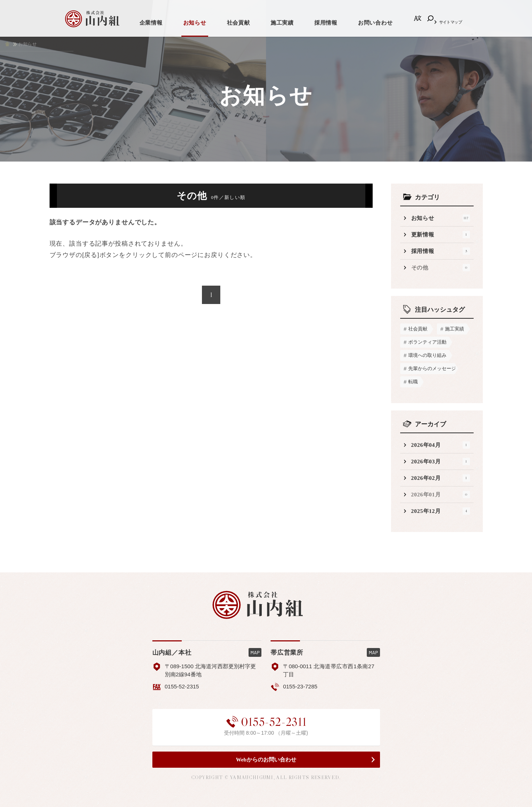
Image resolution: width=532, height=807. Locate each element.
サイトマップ (451, 22)
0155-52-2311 (266, 722)
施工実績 (282, 23)
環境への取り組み (427, 355)
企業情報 (151, 23)
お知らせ (195, 23)
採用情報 (326, 23)
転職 (413, 382)
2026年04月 (441, 445)
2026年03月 (441, 462)
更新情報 (441, 235)
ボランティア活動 (427, 342)
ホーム (7, 44)
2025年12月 (441, 511)
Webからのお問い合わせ (266, 760)
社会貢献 (238, 23)
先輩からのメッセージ (432, 368)
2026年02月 (441, 478)
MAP (255, 652)
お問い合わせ (375, 23)
